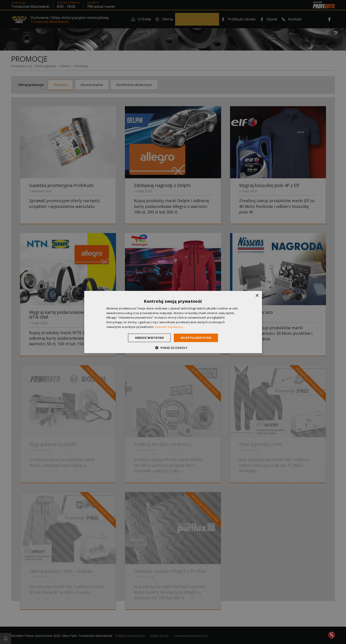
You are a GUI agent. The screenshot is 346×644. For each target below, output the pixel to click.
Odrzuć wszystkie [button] (149, 338)
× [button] (257, 296)
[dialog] (173, 322)
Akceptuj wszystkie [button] (196, 338)
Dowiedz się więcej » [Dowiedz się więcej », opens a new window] (169, 327)
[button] (173, 348)
